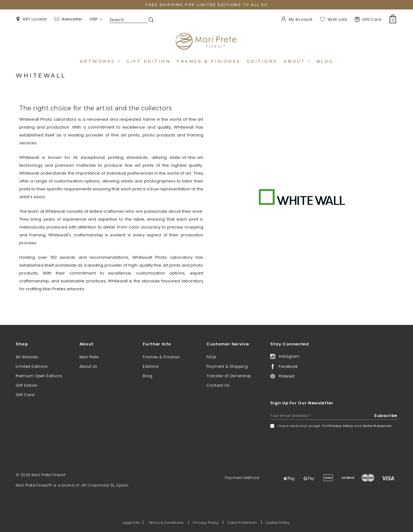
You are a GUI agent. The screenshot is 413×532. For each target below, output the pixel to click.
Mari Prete (89, 357)
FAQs (212, 357)
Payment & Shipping (227, 366)
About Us (88, 366)
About (297, 61)
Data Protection (377, 426)
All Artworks (27, 357)
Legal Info (131, 522)
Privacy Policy (341, 426)
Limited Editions (32, 366)
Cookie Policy (278, 522)
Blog (325, 61)
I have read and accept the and (334, 426)
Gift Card (25, 395)
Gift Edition (27, 385)
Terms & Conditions (166, 522)
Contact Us (218, 385)
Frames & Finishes (209, 61)
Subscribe (386, 416)
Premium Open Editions (39, 376)
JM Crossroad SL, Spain (105, 485)
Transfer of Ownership (229, 376)
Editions (262, 61)
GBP (96, 19)
